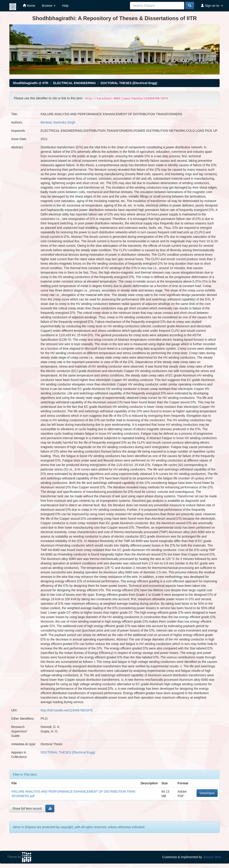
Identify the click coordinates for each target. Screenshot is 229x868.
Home (29, 5)
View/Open (207, 793)
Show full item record (27, 808)
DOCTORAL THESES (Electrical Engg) (129, 83)
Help (65, 6)
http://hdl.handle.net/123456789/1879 (67, 710)
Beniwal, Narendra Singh (58, 122)
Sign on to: (212, 5)
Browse (49, 6)
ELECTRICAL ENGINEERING (74, 83)
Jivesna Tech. (212, 857)
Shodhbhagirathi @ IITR (31, 83)
